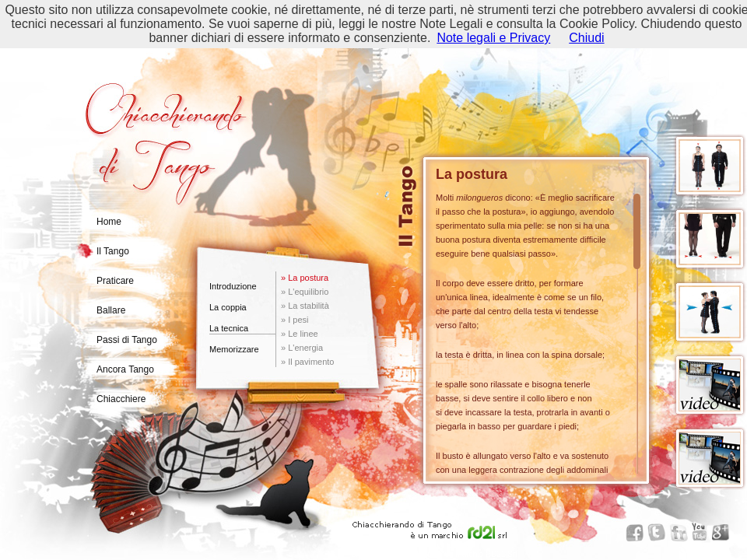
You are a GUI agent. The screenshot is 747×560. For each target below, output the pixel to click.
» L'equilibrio (305, 292)
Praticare (115, 281)
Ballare (111, 310)
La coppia (228, 307)
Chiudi (586, 38)
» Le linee (300, 334)
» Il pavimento (307, 362)
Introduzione (233, 286)
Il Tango (113, 251)
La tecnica (229, 328)
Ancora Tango (125, 369)
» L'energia (302, 348)
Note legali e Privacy (493, 38)
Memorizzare (234, 349)
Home (109, 222)
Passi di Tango (127, 340)
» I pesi (295, 320)
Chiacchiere (121, 399)
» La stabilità (305, 306)
